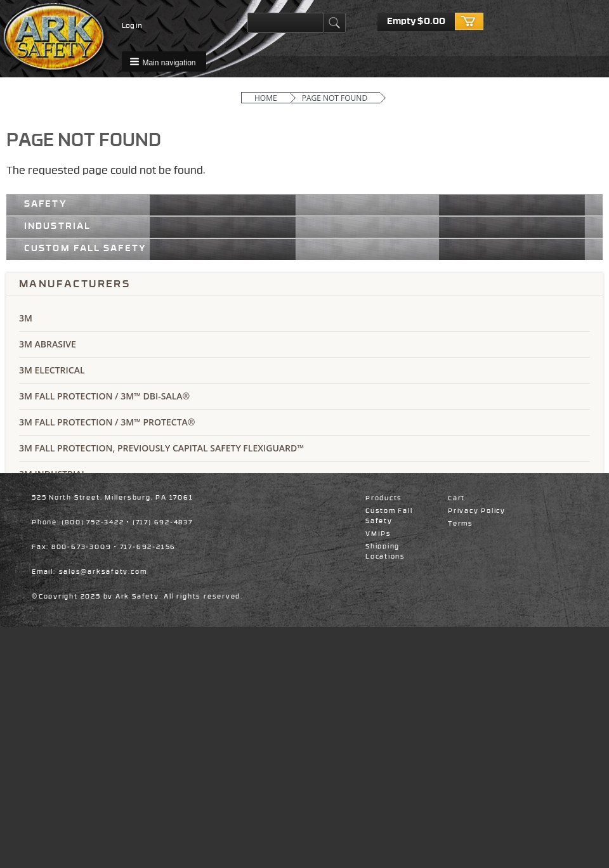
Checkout (470, 22)
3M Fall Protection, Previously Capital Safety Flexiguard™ (161, 448)
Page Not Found (335, 98)
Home (266, 98)
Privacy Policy (477, 511)
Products (384, 498)
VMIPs (378, 534)
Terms (461, 524)
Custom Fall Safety (85, 248)
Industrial (57, 226)
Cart (456, 498)
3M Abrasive (48, 344)
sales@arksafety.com (103, 572)
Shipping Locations (385, 552)
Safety (46, 204)
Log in (132, 26)
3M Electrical (52, 370)
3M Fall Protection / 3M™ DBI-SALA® (104, 396)
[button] (164, 62)
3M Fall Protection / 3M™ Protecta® (107, 422)
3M (26, 318)
